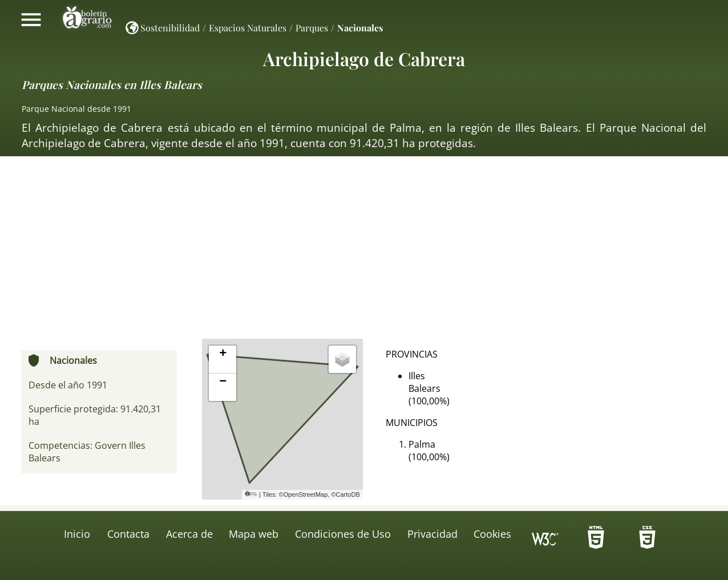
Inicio (77, 534)
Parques (312, 28)
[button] (223, 360)
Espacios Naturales (248, 28)
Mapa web (254, 534)
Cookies (492, 534)
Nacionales (360, 28)
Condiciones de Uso (343, 534)
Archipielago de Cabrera (364, 58)
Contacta (128, 534)
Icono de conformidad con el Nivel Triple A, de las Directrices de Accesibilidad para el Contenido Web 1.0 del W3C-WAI (545, 541)
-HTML (596, 541)
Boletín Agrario (87, 19)
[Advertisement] (364, 253)
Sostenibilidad (170, 28)
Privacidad (432, 534)
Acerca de (189, 534)
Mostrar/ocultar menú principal (31, 19)
